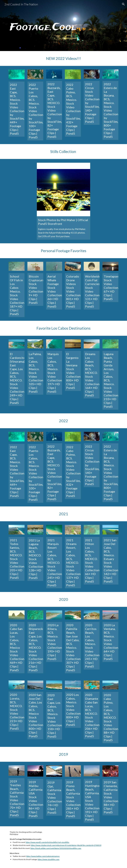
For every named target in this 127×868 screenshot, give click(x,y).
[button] (123, 4)
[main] (63, 26)
